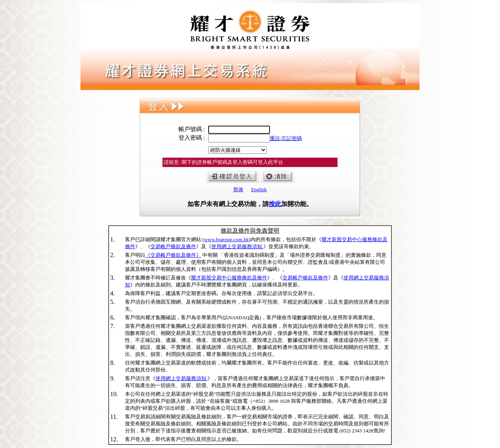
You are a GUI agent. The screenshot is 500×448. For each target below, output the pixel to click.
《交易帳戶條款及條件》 (173, 255)
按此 (275, 204)
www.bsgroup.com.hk (226, 239)
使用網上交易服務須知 (237, 246)
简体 (238, 189)
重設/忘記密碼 (286, 138)
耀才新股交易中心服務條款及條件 (229, 278)
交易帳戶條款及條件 (173, 246)
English (259, 189)
